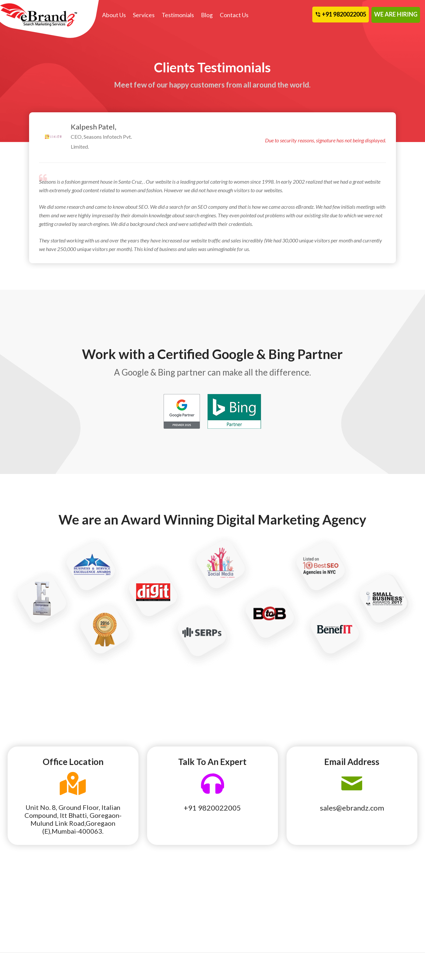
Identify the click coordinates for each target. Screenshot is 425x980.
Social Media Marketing (104, 904)
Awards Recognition (315, 913)
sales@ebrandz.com (352, 808)
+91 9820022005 (212, 808)
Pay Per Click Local (30, 923)
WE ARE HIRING (396, 14)
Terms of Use (307, 923)
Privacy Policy (308, 941)
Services (144, 15)
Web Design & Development (94, 918)
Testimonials (178, 15)
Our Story (162, 904)
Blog (207, 15)
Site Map (372, 923)
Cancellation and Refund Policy (389, 909)
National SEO (24, 913)
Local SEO (20, 904)
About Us (114, 15)
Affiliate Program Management (29, 936)
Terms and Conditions (316, 932)
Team (226, 904)
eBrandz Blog (307, 904)
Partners (230, 913)
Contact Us (234, 15)
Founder (160, 913)
